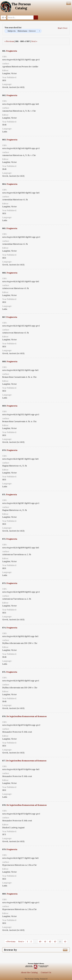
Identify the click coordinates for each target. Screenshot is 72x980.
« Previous (9, 41)
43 (55, 942)
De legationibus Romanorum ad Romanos (27, 716)
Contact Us (46, 972)
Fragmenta (12, 51)
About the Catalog (29, 972)
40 (40, 942)
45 (65, 942)
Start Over (63, 28)
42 (50, 942)
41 (45, 942)
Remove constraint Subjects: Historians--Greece (40, 31)
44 (60, 942)
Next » (34, 41)
